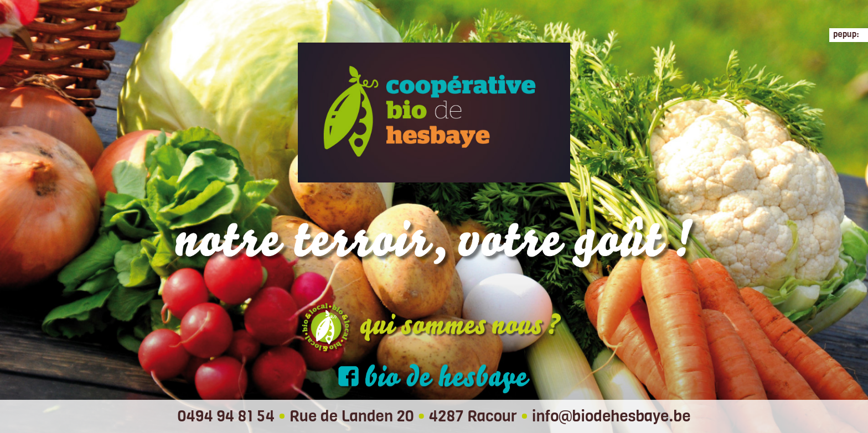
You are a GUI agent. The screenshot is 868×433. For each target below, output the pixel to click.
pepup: (846, 34)
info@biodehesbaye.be (611, 416)
